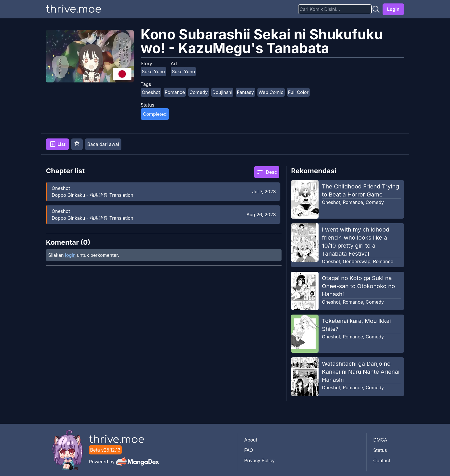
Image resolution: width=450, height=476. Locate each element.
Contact (382, 460)
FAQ (249, 450)
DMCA (380, 440)
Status (380, 450)
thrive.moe (74, 9)
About (251, 440)
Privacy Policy (259, 460)
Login (393, 9)
